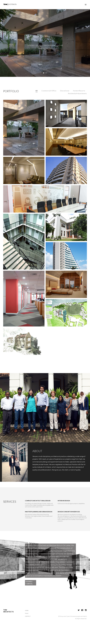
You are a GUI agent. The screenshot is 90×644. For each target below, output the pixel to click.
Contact (28, 628)
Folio (27, 625)
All (37, 103)
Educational (65, 103)
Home (27, 622)
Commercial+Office (49, 103)
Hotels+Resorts (79, 103)
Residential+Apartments (77, 105)
